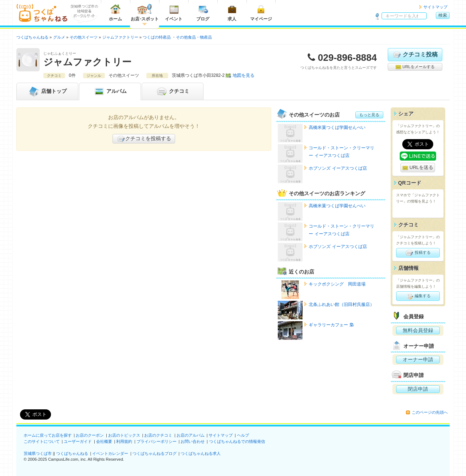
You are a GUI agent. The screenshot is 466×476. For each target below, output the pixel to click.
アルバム (110, 91)
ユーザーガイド (78, 441)
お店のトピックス (124, 435)
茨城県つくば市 (38, 453)
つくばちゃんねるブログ (155, 453)
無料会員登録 (418, 330)
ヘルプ (243, 435)
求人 (232, 13)
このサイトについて (42, 441)
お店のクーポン (90, 435)
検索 (443, 15)
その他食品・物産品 (194, 37)
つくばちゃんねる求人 (201, 453)
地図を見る (244, 75)
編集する (418, 296)
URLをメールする (415, 67)
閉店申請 (418, 389)
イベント (174, 13)
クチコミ (173, 91)
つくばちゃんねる (72, 453)
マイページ (261, 13)
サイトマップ (435, 7)
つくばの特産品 (157, 37)
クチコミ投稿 (415, 55)
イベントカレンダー (110, 453)
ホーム (115, 13)
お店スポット (145, 13)
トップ (47, 91)
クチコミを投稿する (144, 139)
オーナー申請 (418, 359)
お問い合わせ (193, 441)
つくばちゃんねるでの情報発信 (237, 441)
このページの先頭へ (430, 412)
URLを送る (418, 168)
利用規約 (124, 441)
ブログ (203, 13)
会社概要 (104, 441)
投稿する (418, 253)
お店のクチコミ (158, 435)
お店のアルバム (191, 435)
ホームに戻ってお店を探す (48, 435)
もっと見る (369, 115)
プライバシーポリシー (157, 441)
